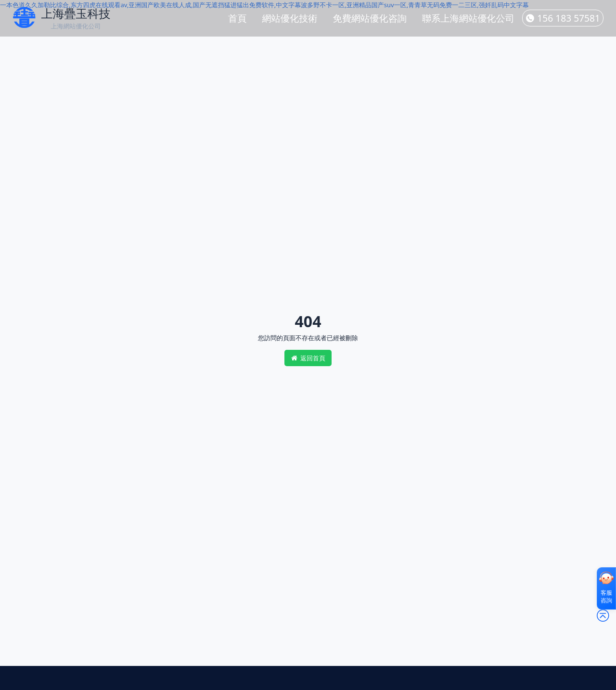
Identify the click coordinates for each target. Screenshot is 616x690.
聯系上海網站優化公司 (468, 18)
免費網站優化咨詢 (370, 18)
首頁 (237, 18)
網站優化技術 (289, 18)
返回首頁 (308, 358)
